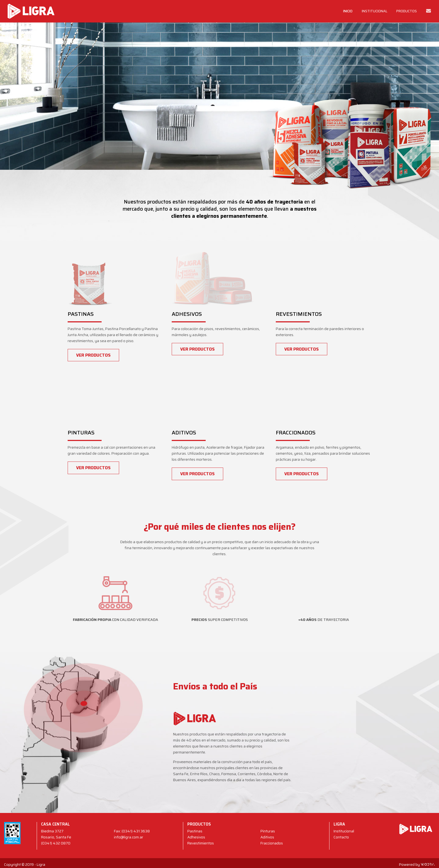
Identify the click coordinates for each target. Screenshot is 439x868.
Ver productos (93, 355)
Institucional (375, 11)
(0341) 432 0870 (56, 843)
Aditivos (267, 837)
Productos (407, 11)
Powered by (417, 865)
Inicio (348, 11)
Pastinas (195, 831)
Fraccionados (272, 843)
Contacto (341, 837)
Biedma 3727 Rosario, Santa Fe (56, 834)
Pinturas (268, 831)
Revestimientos (201, 843)
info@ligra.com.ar (129, 837)
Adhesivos (196, 837)
